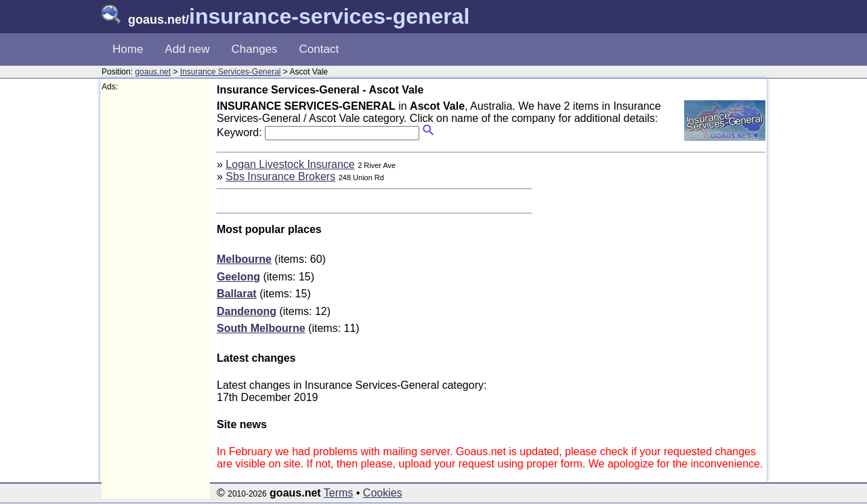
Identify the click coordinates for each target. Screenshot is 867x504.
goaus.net (153, 72)
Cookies (383, 493)
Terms (339, 493)
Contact (319, 49)
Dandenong (247, 311)
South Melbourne (261, 328)
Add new (187, 49)
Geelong (238, 277)
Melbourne (244, 259)
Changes (255, 49)
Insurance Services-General (231, 72)
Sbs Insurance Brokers (280, 176)
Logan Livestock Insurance (290, 164)
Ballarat (237, 294)
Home (128, 49)
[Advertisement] (156, 295)
